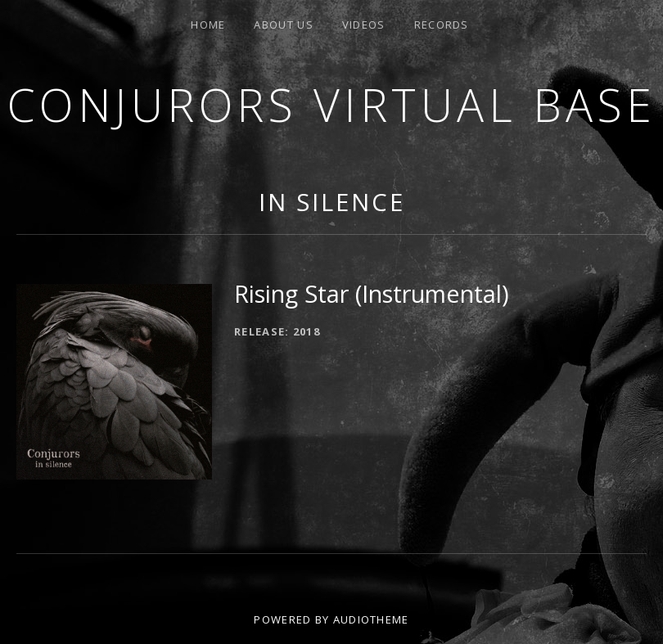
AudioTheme (371, 619)
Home (208, 25)
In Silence (332, 202)
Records (442, 25)
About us (283, 25)
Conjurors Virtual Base (332, 104)
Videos (364, 25)
